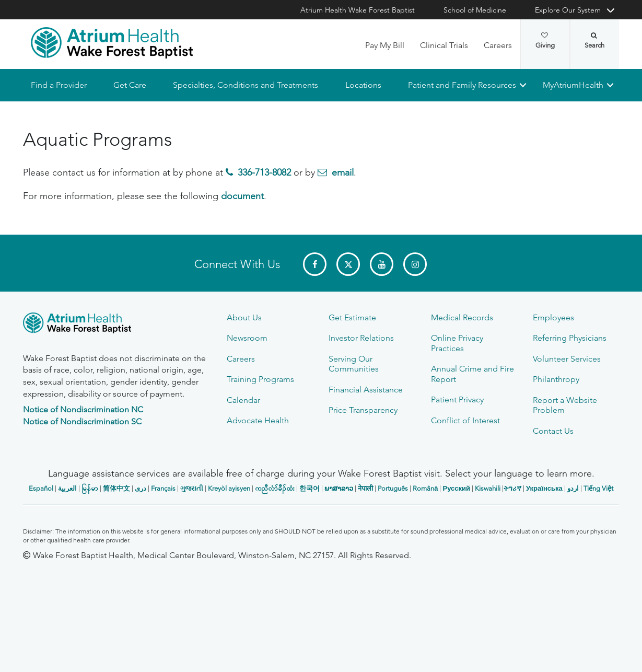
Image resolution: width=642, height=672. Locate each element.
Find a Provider (59, 85)
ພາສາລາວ (339, 488)
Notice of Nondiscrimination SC (82, 421)
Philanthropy (556, 379)
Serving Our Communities (354, 364)
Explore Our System (568, 10)
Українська (544, 488)
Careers (498, 45)
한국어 (310, 488)
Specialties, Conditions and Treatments (246, 85)
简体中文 (116, 488)
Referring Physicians (570, 338)
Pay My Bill (385, 45)
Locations (363, 85)
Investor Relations (361, 338)
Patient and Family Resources (462, 85)
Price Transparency (363, 410)
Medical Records (462, 317)
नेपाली (365, 488)
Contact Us (553, 431)
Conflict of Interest (465, 420)
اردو (573, 488)
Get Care (130, 85)
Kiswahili (488, 488)
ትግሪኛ (512, 488)
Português (393, 488)
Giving (545, 41)
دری (141, 488)
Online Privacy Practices (457, 343)
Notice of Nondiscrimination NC (83, 409)
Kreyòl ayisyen (229, 488)
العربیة (67, 488)
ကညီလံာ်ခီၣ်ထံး (275, 488)
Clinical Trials (444, 45)
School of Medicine (475, 10)
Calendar (243, 400)
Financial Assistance (366, 390)
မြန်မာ (90, 488)
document (242, 196)
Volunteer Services (567, 359)
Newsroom (247, 338)
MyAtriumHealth (573, 85)
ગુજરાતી (192, 488)
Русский (456, 488)
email (343, 173)
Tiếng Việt (598, 488)
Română (425, 488)
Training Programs (260, 379)
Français (163, 488)
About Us (244, 317)
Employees (553, 317)
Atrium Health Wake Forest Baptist (358, 10)
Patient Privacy (457, 399)
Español (41, 488)
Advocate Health (258, 420)
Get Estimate (352, 317)
